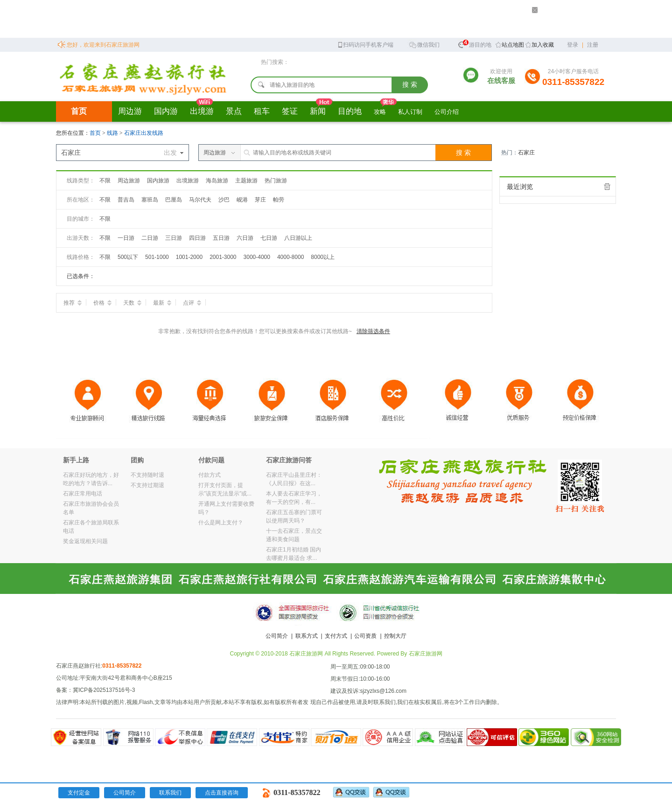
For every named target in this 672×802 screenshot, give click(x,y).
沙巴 (224, 200)
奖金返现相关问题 (85, 541)
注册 (593, 45)
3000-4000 (257, 257)
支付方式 (336, 636)
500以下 (128, 257)
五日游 (221, 238)
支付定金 (79, 793)
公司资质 (365, 636)
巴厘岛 (174, 200)
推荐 (73, 303)
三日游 (174, 238)
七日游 (269, 238)
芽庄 (260, 200)
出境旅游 (188, 181)
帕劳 (279, 200)
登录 (573, 45)
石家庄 (526, 153)
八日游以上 (298, 238)
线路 (113, 133)
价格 (102, 303)
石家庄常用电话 (83, 494)
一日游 (126, 238)
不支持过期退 (147, 485)
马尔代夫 (200, 200)
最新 (162, 303)
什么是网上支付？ (221, 523)
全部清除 (607, 187)
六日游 (245, 238)
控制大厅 (395, 636)
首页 (79, 111)
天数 (132, 303)
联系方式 (307, 636)
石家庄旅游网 (426, 654)
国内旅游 (158, 181)
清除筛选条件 (373, 331)
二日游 (150, 238)
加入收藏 (543, 45)
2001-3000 (223, 257)
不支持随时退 (147, 475)
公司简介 (277, 636)
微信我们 (424, 44)
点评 (192, 303)
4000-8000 (290, 257)
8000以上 (323, 257)
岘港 (242, 200)
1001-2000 (189, 257)
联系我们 (170, 793)
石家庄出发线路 (144, 133)
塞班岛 (150, 200)
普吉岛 (126, 200)
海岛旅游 (217, 181)
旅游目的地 (475, 44)
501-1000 (157, 257)
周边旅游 (129, 181)
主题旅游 (246, 181)
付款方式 (210, 475)
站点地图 (513, 45)
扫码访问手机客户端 (365, 44)
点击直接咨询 (222, 793)
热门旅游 (276, 181)
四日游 (197, 238)
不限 (105, 181)
